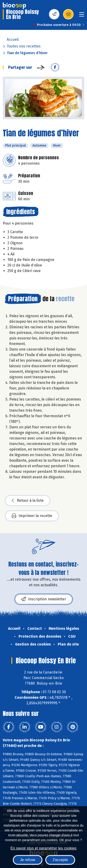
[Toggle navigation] (82, 16)
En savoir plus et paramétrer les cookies (43, 848)
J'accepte (60, 860)
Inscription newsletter (44, 599)
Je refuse (28, 860)
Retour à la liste (28, 501)
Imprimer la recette (32, 516)
